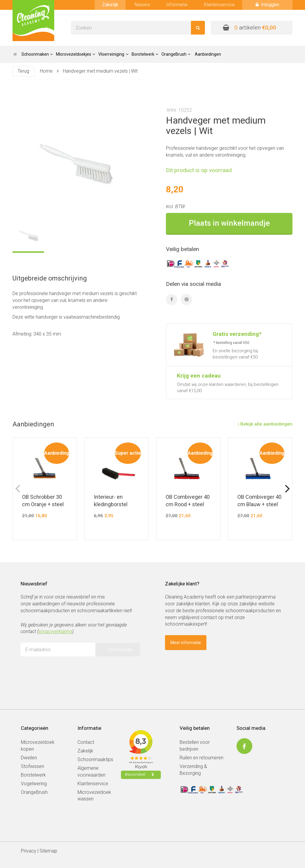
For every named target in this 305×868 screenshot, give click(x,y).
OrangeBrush (34, 792)
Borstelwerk (33, 775)
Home (46, 71)
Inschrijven (120, 649)
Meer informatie (186, 643)
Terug (23, 71)
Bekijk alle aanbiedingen (265, 424)
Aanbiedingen (208, 54)
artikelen (249, 28)
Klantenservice (219, 5)
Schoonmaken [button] (37, 54)
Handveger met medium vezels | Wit (100, 71)
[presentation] (66, 672)
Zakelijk (110, 5)
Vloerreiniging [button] (113, 54)
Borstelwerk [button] (145, 54)
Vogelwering (34, 784)
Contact (86, 742)
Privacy (29, 851)
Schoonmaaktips (95, 759)
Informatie (177, 5)
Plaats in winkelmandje (229, 223)
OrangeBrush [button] (176, 54)
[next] (287, 489)
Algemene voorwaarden (91, 772)
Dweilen (29, 758)
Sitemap (48, 851)
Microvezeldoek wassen (94, 796)
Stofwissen (32, 766)
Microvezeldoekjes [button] (76, 54)
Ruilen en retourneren (201, 758)
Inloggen (267, 5)
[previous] (18, 489)
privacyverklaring (55, 631)
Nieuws (142, 5)
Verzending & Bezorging (193, 770)
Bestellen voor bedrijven (195, 746)
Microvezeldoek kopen (38, 746)
